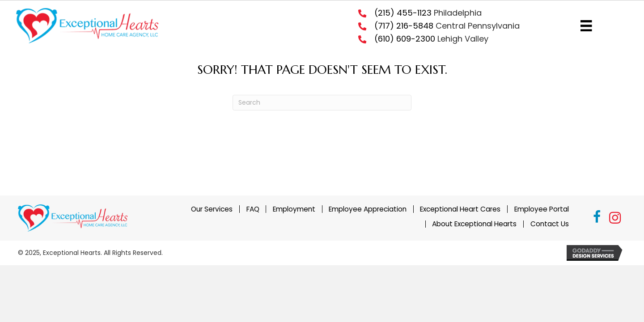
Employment (294, 209)
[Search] (322, 103)
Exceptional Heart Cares (460, 209)
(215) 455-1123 (403, 13)
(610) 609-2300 (405, 39)
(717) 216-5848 (404, 26)
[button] (597, 218)
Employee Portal (542, 209)
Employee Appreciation (368, 209)
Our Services (212, 209)
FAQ (253, 209)
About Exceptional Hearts (474, 224)
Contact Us (550, 224)
